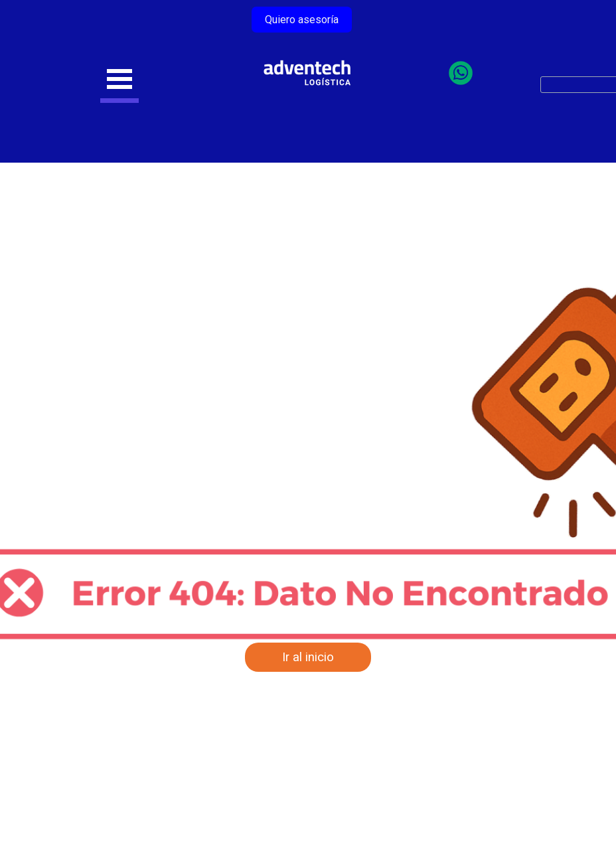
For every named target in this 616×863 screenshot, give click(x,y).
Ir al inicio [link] (308, 657)
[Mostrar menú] (119, 81)
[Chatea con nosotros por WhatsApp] (461, 80)
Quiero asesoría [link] (302, 20)
